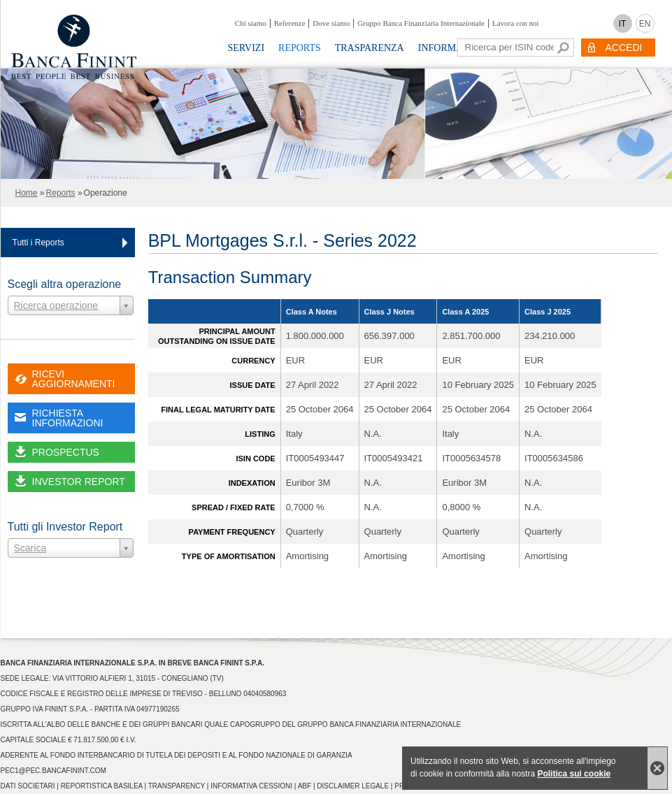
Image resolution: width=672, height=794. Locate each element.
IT (623, 24)
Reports (300, 48)
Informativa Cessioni (251, 786)
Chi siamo (251, 23)
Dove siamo (331, 23)
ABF (305, 786)
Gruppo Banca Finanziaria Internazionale (421, 23)
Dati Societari (28, 786)
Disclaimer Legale (353, 786)
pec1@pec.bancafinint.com (53, 771)
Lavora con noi (516, 23)
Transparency (177, 786)
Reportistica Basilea (102, 786)
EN (645, 24)
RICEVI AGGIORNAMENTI (74, 379)
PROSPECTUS (66, 452)
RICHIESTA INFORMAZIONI (68, 418)
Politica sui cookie (574, 774)
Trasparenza (370, 48)
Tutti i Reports (38, 243)
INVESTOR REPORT (79, 482)
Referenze (290, 23)
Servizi (246, 48)
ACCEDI (624, 48)
